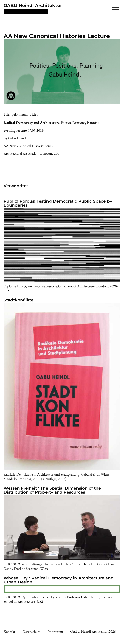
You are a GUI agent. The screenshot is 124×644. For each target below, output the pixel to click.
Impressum (55, 631)
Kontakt (9, 631)
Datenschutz (31, 631)
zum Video (30, 114)
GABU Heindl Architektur (33, 6)
